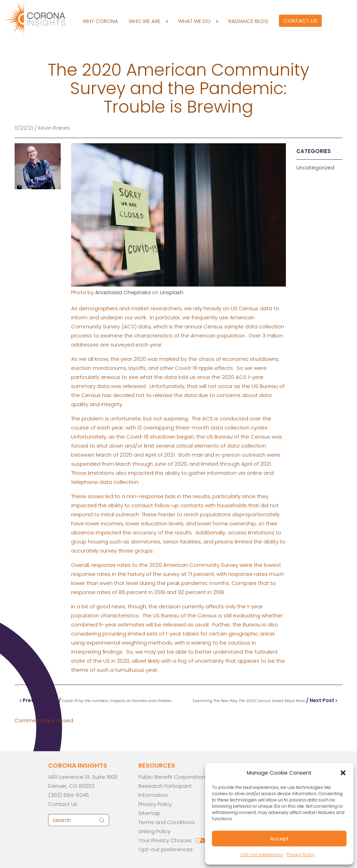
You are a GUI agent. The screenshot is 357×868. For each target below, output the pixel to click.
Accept (279, 839)
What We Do (198, 21)
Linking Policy (154, 831)
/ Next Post (265, 700)
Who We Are (148, 21)
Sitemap (149, 813)
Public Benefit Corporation (172, 777)
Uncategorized (315, 167)
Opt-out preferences (262, 855)
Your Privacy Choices (165, 840)
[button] (343, 773)
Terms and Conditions (167, 822)
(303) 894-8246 (69, 795)
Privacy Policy (301, 855)
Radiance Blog (248, 21)
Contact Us (300, 21)
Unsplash (172, 292)
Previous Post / (96, 700)
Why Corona (100, 21)
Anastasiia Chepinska (123, 292)
